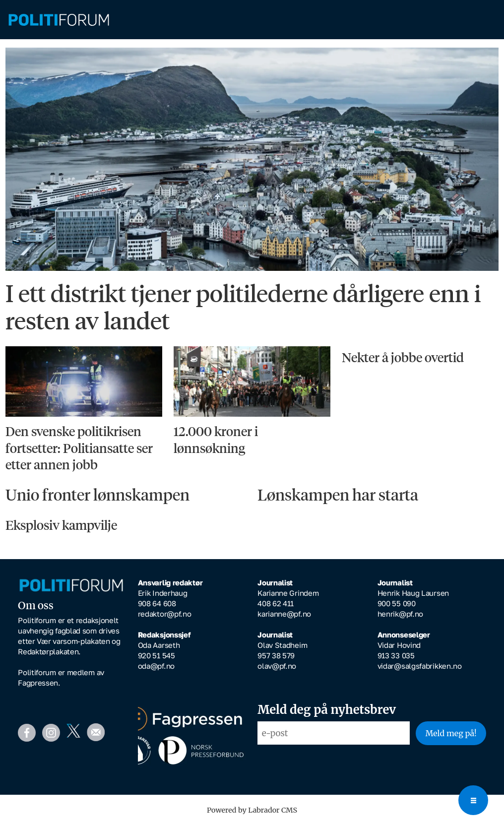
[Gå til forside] (252, 20)
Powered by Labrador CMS (252, 810)
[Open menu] (473, 800)
